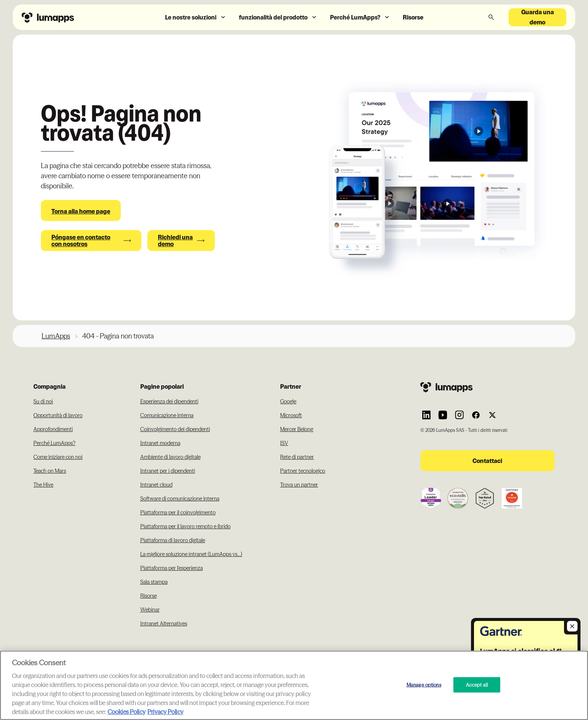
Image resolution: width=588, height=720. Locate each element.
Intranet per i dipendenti (168, 471)
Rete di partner (297, 457)
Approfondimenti (53, 429)
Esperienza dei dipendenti (169, 401)
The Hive (43, 485)
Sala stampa (154, 582)
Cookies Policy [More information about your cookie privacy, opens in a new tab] (127, 712)
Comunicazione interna (167, 415)
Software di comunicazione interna (180, 499)
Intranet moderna (160, 443)
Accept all (477, 684)
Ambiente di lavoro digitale (170, 457)
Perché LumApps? (54, 443)
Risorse (413, 17)
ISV (284, 443)
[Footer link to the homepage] (487, 387)
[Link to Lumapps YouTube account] (443, 415)
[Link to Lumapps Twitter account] (492, 415)
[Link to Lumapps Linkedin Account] (426, 415)
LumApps (56, 336)
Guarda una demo (538, 17)
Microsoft (291, 415)
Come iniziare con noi (58, 457)
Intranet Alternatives (164, 624)
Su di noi (43, 401)
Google (288, 401)
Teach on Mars (50, 471)
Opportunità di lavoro (58, 415)
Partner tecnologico (303, 471)
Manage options (424, 684)
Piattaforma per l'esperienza (172, 568)
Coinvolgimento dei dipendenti (175, 429)
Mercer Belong (297, 429)
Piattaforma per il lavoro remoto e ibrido (185, 526)
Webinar (150, 610)
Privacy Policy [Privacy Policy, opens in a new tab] (165, 712)
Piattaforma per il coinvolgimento (178, 513)
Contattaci (487, 461)
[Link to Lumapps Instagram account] (459, 415)
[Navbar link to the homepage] (67, 17)
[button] (196, 17)
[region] (294, 685)
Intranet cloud (156, 485)
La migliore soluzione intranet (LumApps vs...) (191, 554)
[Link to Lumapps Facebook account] (476, 415)
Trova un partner (299, 485)
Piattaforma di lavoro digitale (173, 540)
